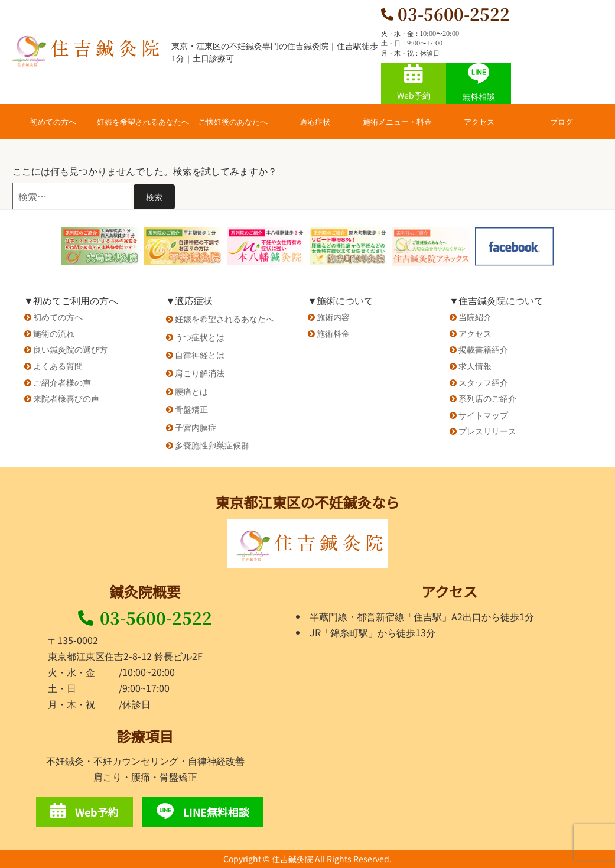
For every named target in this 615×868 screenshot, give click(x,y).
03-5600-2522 (145, 617)
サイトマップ (483, 415)
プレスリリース (487, 431)
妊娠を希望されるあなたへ (143, 121)
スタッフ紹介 (483, 382)
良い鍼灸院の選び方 (70, 349)
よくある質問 (58, 366)
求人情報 (475, 366)
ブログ (562, 121)
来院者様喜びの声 (66, 398)
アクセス (479, 121)
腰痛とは (191, 391)
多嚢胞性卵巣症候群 (212, 445)
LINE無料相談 (203, 811)
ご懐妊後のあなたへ (233, 121)
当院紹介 (475, 317)
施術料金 (333, 333)
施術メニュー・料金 (397, 121)
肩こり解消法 (200, 373)
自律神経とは (200, 355)
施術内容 (333, 317)
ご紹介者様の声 (62, 382)
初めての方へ (53, 121)
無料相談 (479, 83)
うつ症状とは (200, 337)
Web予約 (414, 83)
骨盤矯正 (191, 409)
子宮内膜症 (196, 427)
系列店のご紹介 (487, 398)
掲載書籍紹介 (483, 349)
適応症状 (315, 121)
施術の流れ (54, 333)
